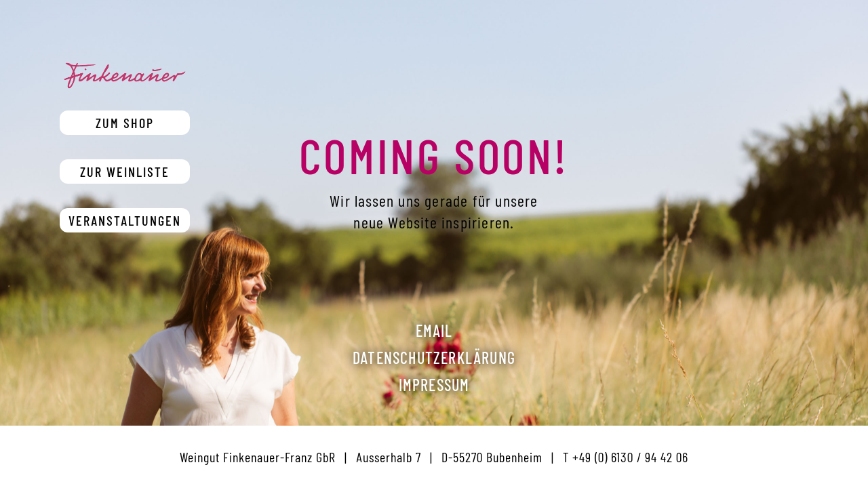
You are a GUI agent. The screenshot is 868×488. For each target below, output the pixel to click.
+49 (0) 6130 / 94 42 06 (630, 457)
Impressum (434, 385)
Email (434, 330)
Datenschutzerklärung (434, 358)
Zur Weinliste (125, 171)
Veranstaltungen (125, 220)
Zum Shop (125, 123)
